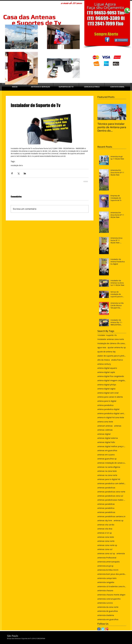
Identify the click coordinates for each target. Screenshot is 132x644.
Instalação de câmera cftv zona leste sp (112, 343)
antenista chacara (105, 590)
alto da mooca (104, 360)
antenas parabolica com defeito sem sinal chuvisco (112, 483)
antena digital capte (106, 372)
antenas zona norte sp (107, 545)
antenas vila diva (105, 529)
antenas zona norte (106, 541)
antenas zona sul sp (106, 553)
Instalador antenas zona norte (111, 339)
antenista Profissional (107, 558)
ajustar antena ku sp (117, 347)
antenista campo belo (107, 578)
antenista (121, 553)
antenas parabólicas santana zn (111, 516)
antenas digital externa (108, 438)
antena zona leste (105, 422)
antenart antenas (105, 426)
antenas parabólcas (106, 504)
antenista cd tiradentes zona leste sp (112, 586)
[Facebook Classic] (99, 629)
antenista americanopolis (109, 562)
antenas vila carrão (106, 525)
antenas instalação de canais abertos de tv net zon (112, 463)
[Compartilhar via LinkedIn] (25, 173)
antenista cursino (105, 603)
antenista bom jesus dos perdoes (112, 574)
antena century (104, 364)
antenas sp (119, 520)
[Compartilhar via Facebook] (12, 173)
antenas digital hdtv (106, 442)
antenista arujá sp (105, 566)
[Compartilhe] (121, 40)
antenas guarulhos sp (107, 459)
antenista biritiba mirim (108, 570)
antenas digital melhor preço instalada (112, 446)
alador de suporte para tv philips (112, 356)
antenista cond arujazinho (109, 599)
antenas (118, 426)
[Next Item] (122, 112)
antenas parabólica (106, 508)
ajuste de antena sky (106, 352)
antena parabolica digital (108, 409)
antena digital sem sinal (108, 393)
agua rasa (102, 347)
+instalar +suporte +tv (107, 335)
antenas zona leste (106, 537)
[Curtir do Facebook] (95, 39)
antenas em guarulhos (107, 450)
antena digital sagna (106, 389)
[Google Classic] (107, 629)
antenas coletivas (105, 430)
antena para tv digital (107, 401)
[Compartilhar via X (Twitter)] (18, 173)
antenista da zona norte (108, 607)
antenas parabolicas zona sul (110, 496)
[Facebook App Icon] (107, 39)
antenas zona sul (105, 549)
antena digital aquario (107, 368)
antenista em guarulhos (108, 619)
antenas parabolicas (106, 488)
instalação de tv (17, 165)
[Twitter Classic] (103, 629)
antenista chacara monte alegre (111, 595)
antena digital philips (107, 385)
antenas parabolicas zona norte (111, 492)
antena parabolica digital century (112, 413)
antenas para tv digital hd (109, 479)
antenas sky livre (105, 520)
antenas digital (104, 434)
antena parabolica (105, 405)
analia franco (117, 360)
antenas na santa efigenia (109, 467)
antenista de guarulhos (108, 611)
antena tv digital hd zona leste (111, 417)
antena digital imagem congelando (112, 380)
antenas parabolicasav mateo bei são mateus (112, 500)
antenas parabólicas (106, 512)
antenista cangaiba (106, 582)
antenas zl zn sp (105, 533)
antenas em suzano (106, 455)
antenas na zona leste (107, 471)
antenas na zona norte (107, 475)
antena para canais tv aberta (110, 397)
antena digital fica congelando (111, 376)
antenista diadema (106, 615)
